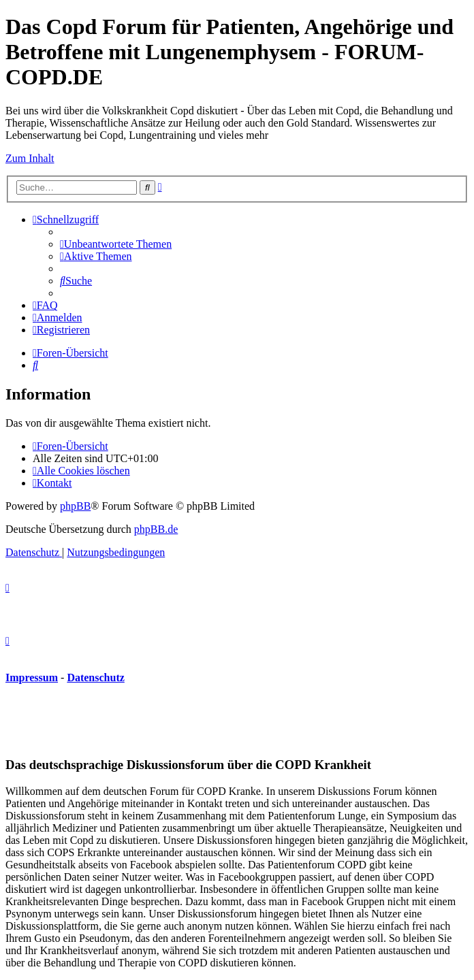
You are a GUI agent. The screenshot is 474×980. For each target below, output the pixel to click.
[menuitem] (116, 244)
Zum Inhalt (30, 158)
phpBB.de (156, 529)
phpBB (75, 506)
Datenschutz (95, 677)
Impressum (32, 677)
